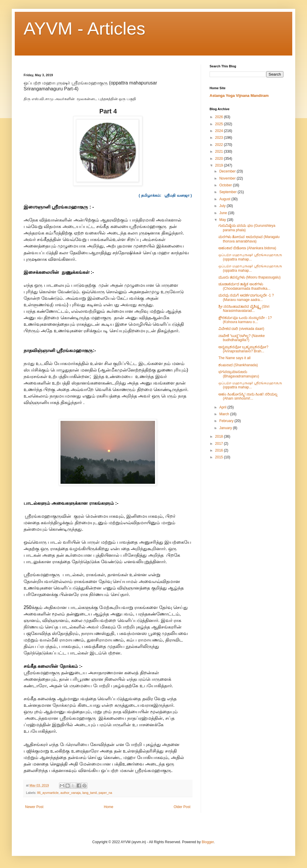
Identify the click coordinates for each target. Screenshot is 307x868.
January (226, 428)
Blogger (208, 842)
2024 (220, 131)
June (224, 213)
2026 (220, 117)
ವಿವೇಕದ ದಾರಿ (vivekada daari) (241, 329)
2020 (220, 159)
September (228, 192)
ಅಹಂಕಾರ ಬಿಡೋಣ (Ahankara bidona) (247, 248)
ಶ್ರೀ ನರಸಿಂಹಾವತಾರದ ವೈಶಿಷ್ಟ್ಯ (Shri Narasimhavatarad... (244, 309)
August (225, 199)
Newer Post (34, 807)
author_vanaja (70, 793)
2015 (220, 457)
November (228, 178)
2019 (220, 165)
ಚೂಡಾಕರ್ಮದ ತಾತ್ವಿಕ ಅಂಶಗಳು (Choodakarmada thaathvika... (244, 286)
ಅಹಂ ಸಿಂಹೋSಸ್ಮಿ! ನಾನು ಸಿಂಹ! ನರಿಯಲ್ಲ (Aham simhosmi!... (248, 396)
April (223, 407)
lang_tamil (90, 793)
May (223, 220)
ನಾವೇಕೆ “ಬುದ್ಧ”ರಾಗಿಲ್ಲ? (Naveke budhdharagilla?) (242, 338)
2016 (220, 450)
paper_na (105, 793)
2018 (220, 437)
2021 (220, 152)
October (226, 185)
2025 (220, 124)
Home (109, 807)
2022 (220, 145)
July (223, 206)
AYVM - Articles (84, 29)
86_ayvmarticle (48, 793)
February (227, 421)
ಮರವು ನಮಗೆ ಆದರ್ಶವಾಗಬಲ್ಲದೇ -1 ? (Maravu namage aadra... (246, 297)
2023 (220, 138)
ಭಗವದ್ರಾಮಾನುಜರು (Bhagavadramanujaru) (239, 374)
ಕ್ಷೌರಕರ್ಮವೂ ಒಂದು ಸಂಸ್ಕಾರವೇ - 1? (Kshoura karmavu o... (245, 320)
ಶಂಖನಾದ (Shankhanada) (238, 365)
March (225, 414)
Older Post (182, 807)
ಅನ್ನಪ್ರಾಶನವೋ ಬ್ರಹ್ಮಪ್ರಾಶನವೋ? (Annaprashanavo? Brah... (243, 349)
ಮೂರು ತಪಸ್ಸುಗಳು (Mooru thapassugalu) (249, 277)
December (228, 171)
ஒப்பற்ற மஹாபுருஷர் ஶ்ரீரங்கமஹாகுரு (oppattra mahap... (250, 257)
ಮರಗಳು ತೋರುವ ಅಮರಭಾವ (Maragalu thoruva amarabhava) (249, 239)
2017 (220, 444)
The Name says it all (235, 358)
